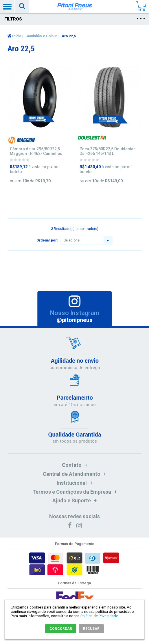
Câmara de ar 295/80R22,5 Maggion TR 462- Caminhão (36, 151)
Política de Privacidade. (100, 616)
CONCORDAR (61, 629)
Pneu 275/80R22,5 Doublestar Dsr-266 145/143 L (107, 151)
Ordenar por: (47, 240)
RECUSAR (91, 629)
